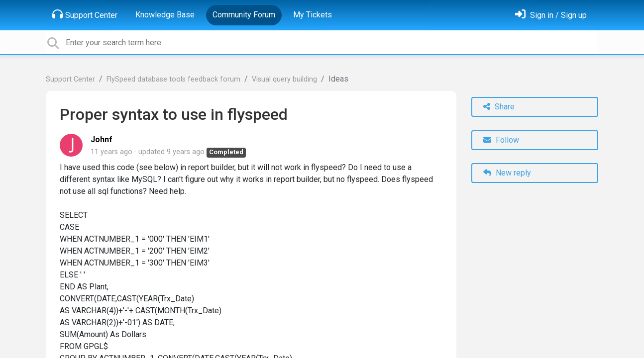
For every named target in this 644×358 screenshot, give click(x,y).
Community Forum (244, 15)
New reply (507, 173)
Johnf (102, 139)
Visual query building (284, 79)
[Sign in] (551, 15)
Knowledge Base (165, 15)
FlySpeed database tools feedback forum (173, 79)
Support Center (85, 14)
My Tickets (313, 15)
